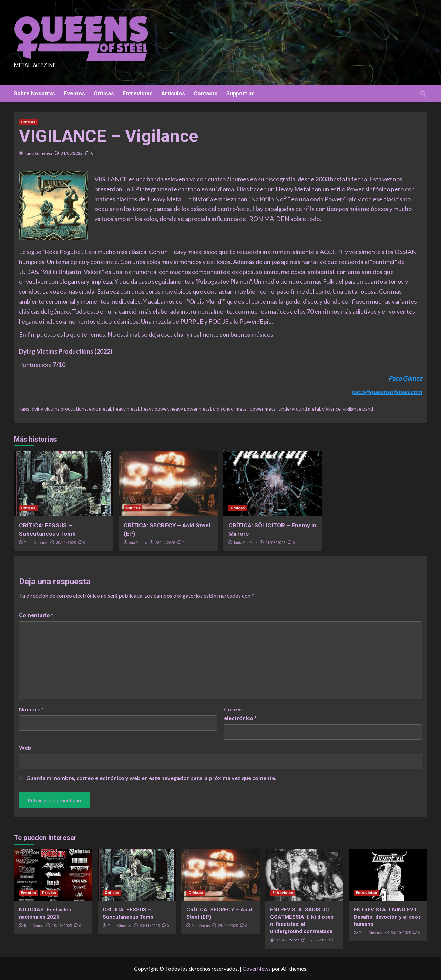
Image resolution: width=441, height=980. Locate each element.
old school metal (230, 409)
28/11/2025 (165, 543)
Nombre (31, 709)
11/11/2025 (317, 940)
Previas (49, 893)
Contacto (206, 94)
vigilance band (358, 409)
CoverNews (257, 968)
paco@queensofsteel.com (387, 392)
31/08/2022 (72, 153)
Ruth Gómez (34, 926)
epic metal (100, 409)
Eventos (74, 94)
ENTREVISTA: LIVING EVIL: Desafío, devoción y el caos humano (387, 917)
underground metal (299, 409)
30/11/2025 (66, 543)
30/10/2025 (401, 933)
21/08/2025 (275, 543)
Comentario (36, 615)
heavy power (155, 409)
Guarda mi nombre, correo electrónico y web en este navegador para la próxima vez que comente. (151, 778)
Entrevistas (138, 94)
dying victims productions (59, 409)
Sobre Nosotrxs (34, 94)
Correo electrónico (240, 714)
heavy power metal (191, 409)
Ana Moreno (138, 543)
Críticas (104, 94)
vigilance (331, 409)
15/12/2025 (62, 926)
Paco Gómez (405, 378)
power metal (263, 409)
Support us (240, 94)
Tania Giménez (39, 153)
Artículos (173, 94)
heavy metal (126, 409)
